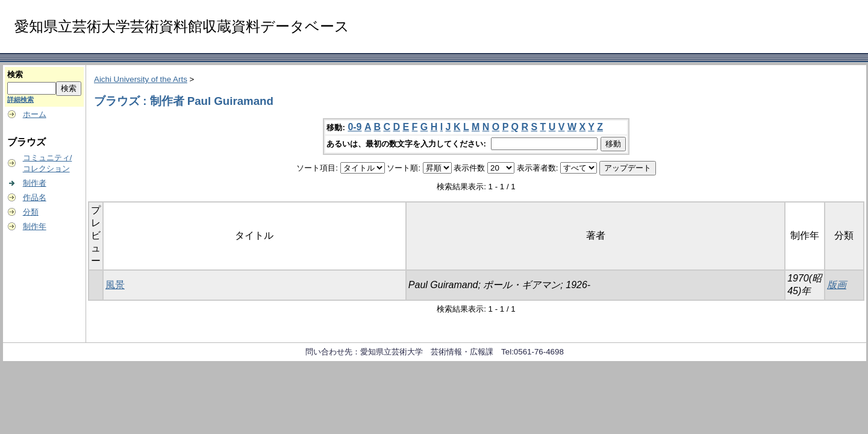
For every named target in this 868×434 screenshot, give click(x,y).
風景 (115, 285)
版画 (837, 285)
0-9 (354, 127)
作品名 (35, 197)
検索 (15, 74)
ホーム (35, 114)
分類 (31, 212)
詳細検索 (20, 99)
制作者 (35, 183)
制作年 (35, 226)
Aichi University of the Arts (141, 79)
